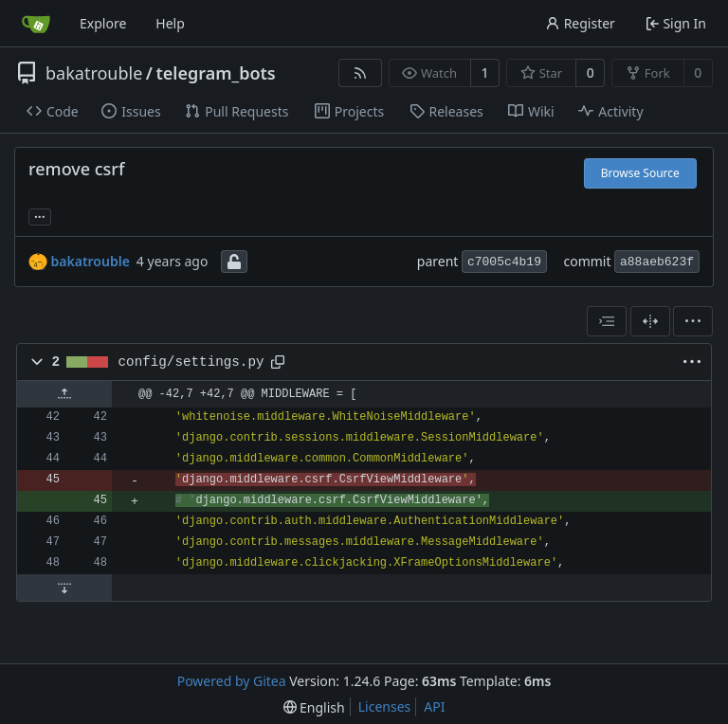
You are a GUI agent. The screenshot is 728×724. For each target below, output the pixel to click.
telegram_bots (216, 73)
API (434, 706)
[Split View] (650, 321)
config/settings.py (191, 362)
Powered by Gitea (232, 681)
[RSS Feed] (360, 73)
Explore (103, 23)
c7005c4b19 (504, 262)
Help (170, 23)
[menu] (693, 321)
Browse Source (640, 173)
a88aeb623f (657, 262)
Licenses (385, 706)
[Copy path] (278, 362)
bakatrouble (94, 73)
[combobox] (607, 321)
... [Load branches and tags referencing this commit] (40, 215)
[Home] (36, 24)
